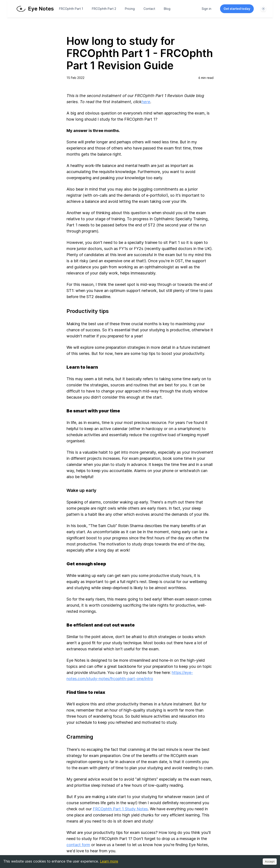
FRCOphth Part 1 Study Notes (120, 809)
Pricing (130, 9)
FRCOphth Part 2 (104, 9)
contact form (78, 845)
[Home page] (36, 9)
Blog (167, 9)
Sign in (206, 9)
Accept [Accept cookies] (270, 861)
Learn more (109, 861)
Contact (149, 9)
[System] (263, 9)
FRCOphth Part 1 (71, 9)
